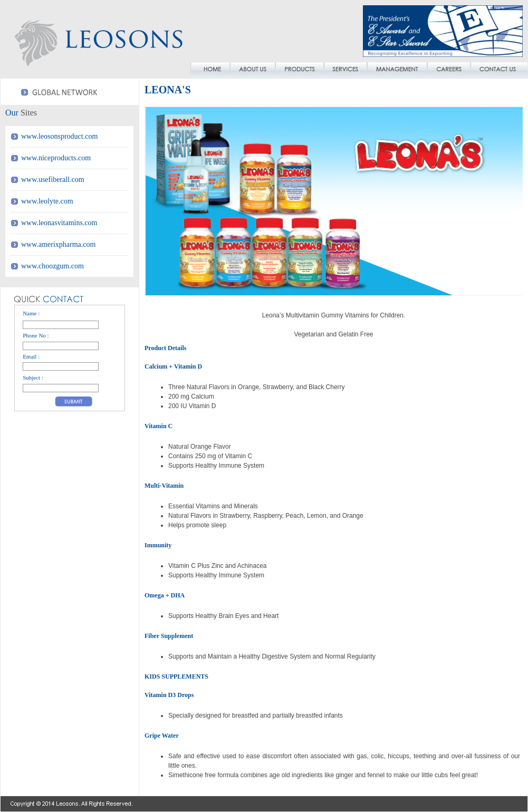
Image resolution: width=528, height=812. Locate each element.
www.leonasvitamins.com (59, 223)
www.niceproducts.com (56, 158)
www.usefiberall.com (53, 180)
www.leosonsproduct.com (59, 136)
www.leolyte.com (47, 201)
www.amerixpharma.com (58, 244)
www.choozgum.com (52, 266)
